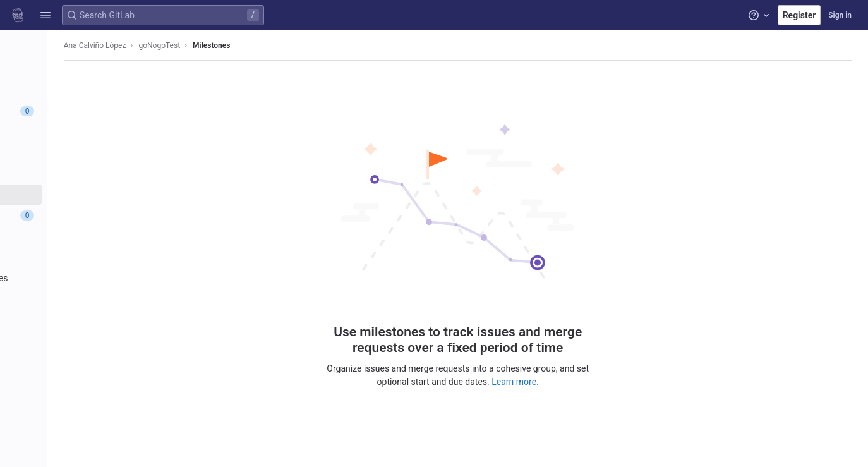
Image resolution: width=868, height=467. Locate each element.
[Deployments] (81, 257)
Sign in (840, 15)
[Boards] (81, 153)
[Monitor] (81, 299)
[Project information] (81, 70)
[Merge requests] (81, 215)
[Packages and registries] (81, 278)
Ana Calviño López (203, 45)
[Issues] (81, 111)
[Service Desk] (81, 174)
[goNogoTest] (81, 44)
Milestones (319, 45)
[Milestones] (81, 195)
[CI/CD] (81, 236)
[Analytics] (81, 320)
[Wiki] (81, 341)
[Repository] (81, 90)
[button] (45, 15)
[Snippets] (81, 361)
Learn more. (573, 377)
